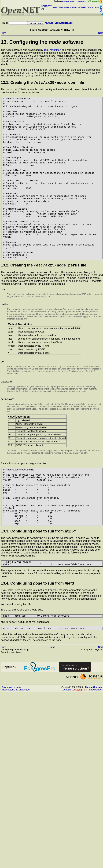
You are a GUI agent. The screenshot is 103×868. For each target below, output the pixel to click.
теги (97, 7)
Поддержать (81, 752)
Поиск (90, 7)
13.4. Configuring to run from (37, 644)
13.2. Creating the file (44, 307)
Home (52, 710)
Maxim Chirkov (94, 750)
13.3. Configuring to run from (38, 588)
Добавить (68, 752)
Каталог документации (59, 23)
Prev (3, 33)
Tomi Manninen (52, 50)
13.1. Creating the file (42, 83)
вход (72, 1)
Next (101, 33)
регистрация (81, 1)
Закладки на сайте (12, 750)
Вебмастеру (95, 752)
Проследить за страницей (16, 752)
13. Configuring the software (42, 42)
